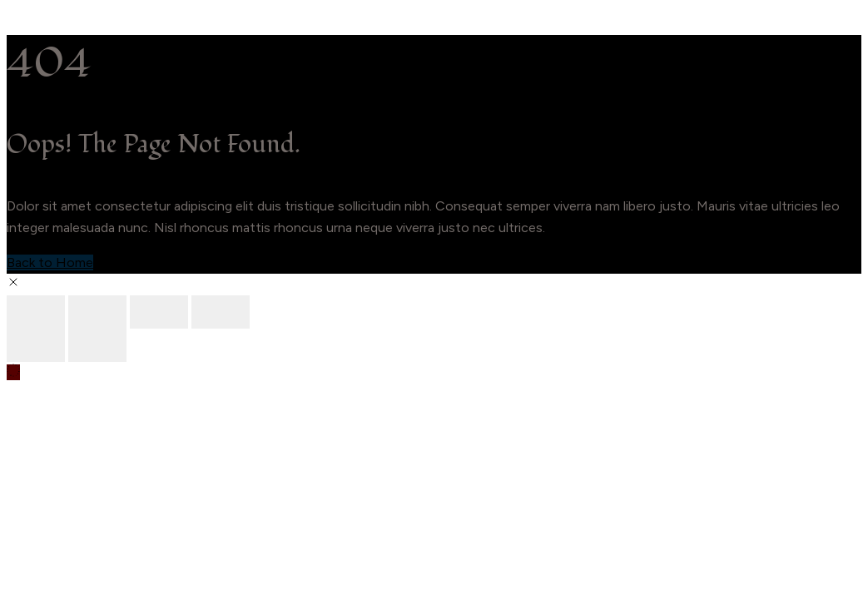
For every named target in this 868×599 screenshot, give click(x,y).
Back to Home (50, 262)
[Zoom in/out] (36, 312)
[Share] (159, 312)
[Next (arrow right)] (97, 345)
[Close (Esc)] (221, 312)
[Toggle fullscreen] (97, 312)
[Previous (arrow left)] (36, 345)
